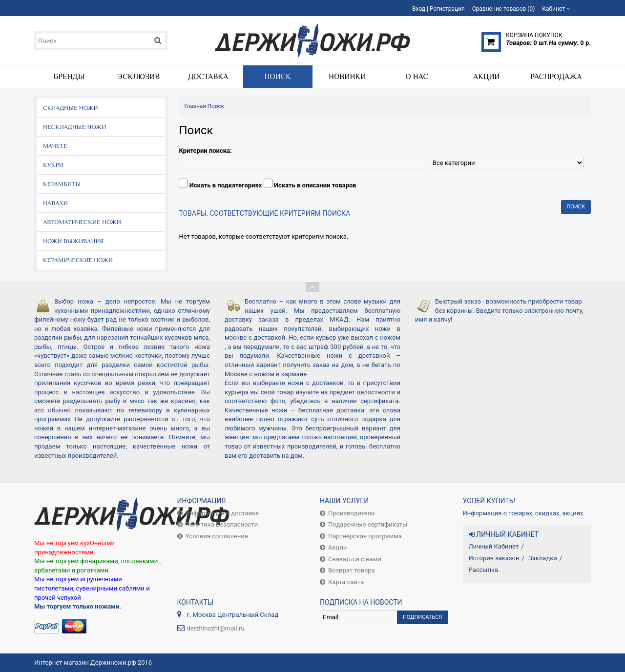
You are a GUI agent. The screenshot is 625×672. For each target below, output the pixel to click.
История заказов (494, 558)
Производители (352, 513)
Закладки (543, 558)
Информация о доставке (222, 513)
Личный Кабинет (494, 546)
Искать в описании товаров (315, 185)
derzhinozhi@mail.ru (216, 628)
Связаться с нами (355, 559)
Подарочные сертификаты (368, 524)
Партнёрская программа (365, 536)
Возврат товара (352, 570)
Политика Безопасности (222, 524)
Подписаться (423, 617)
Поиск (216, 106)
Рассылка (484, 570)
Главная (195, 106)
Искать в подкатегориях (226, 185)
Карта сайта (346, 582)
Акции (337, 547)
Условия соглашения (217, 536)
